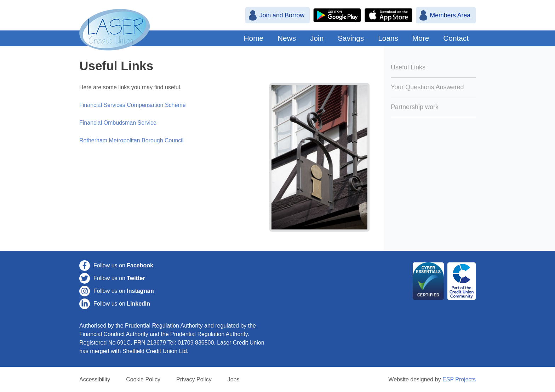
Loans (388, 38)
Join (317, 38)
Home (254, 38)
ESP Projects (459, 379)
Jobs (234, 379)
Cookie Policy (143, 379)
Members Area (450, 15)
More (421, 38)
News (287, 38)
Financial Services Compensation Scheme (133, 105)
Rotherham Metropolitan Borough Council (131, 140)
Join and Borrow (282, 15)
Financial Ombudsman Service (118, 123)
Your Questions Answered (427, 87)
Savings (351, 38)
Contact (456, 38)
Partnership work (415, 107)
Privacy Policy (194, 379)
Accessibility (95, 379)
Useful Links (408, 67)
